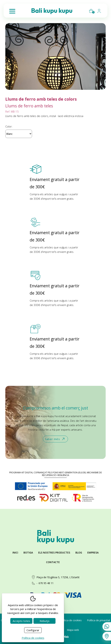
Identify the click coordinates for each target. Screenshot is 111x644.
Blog (79, 553)
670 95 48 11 (46, 583)
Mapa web (73, 630)
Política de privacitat (99, 620)
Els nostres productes (54, 553)
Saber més (55, 439)
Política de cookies (71, 620)
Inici (15, 553)
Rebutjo (45, 621)
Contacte (53, 562)
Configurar (33, 630)
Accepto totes (21, 621)
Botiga (28, 553)
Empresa (93, 553)
